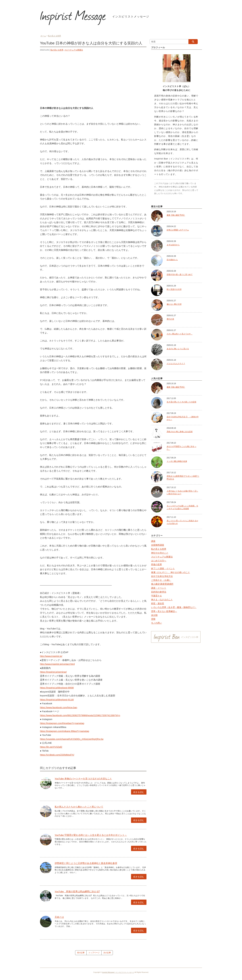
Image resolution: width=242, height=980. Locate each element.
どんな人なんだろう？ (176, 364)
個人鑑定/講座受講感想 (162, 584)
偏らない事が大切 (174, 304)
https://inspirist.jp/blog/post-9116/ (57, 700)
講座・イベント (159, 588)
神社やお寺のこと (160, 553)
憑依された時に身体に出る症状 (180, 432)
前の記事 (81, 953)
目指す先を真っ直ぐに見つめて (180, 274)
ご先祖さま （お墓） (161, 580)
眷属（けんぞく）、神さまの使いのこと (171, 572)
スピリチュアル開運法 (74, 50)
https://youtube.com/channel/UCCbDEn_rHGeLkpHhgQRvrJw (72, 739)
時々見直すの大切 (174, 289)
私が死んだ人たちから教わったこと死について (79, 807)
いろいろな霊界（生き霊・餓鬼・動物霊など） (174, 607)
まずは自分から (173, 245)
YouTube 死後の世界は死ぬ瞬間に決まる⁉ (77, 891)
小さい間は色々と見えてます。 (180, 334)
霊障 (153, 619)
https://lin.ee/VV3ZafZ (51, 747)
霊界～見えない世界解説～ (164, 611)
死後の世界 (156, 564)
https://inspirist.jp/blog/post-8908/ (57, 688)
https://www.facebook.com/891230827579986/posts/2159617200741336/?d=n (80, 715)
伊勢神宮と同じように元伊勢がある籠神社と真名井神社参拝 (86, 863)
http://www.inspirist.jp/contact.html (57, 664)
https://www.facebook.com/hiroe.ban (59, 707)
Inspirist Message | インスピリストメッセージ (118, 972)
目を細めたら (172, 260)
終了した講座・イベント (163, 568)
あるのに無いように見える (178, 349)
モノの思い (156, 623)
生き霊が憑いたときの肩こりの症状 (181, 402)
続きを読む (139, 792)
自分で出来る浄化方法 (162, 576)
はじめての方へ (159, 561)
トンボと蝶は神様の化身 (177, 461)
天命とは (59, 917)
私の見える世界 (57, 50)
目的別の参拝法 (159, 592)
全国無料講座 (158, 545)
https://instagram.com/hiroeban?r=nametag (62, 723)
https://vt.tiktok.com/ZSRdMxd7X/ (57, 755)
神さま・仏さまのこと (162, 600)
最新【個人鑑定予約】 (176, 215)
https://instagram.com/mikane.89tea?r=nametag (65, 731)
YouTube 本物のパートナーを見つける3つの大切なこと (83, 779)
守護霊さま (156, 596)
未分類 (154, 615)
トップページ (94, 953)
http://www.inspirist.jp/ (51, 656)
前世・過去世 (158, 603)
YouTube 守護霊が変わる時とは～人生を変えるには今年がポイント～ (91, 835)
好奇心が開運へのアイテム (178, 230)
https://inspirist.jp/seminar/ (53, 672)
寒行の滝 (170, 319)
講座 (153, 541)
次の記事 (107, 953)
